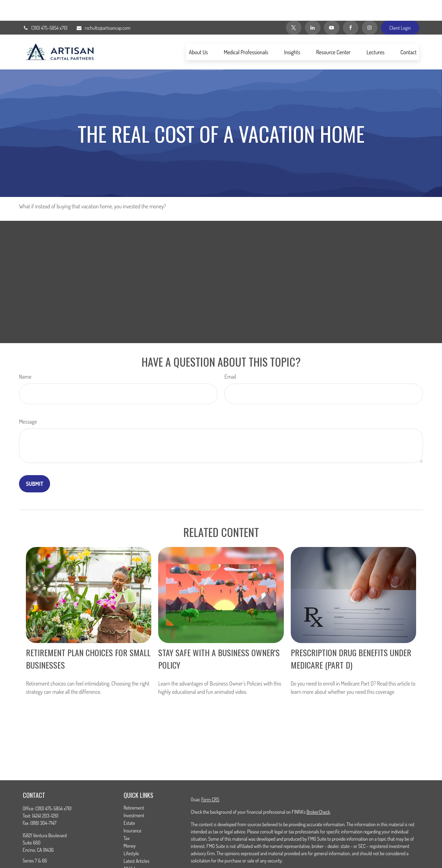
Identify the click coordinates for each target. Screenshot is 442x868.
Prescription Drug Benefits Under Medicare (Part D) (351, 638)
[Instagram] (370, 7)
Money (130, 825)
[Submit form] (35, 463)
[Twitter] (294, 7)
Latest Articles (137, 840)
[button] (198, 31)
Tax (127, 817)
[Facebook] (351, 7)
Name (25, 356)
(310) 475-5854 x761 (45, 7)
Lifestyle (131, 833)
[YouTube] (332, 7)
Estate (129, 802)
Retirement (134, 787)
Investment (134, 795)
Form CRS (210, 779)
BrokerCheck (318, 791)
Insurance (133, 810)
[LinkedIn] (313, 7)
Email (230, 356)
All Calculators (137, 855)
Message (28, 401)
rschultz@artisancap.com (103, 7)
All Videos (133, 848)
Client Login (400, 7)
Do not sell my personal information (353, 860)
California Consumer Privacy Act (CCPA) (376, 852)
